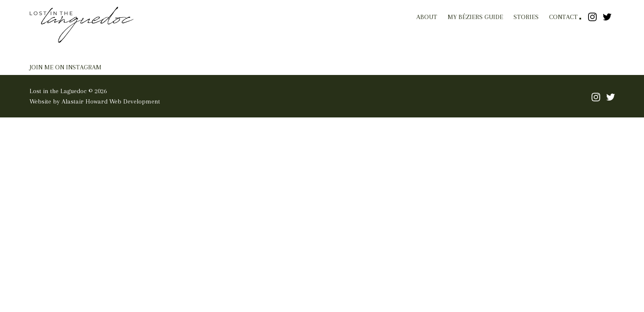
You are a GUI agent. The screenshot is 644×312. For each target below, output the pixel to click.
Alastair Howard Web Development (111, 101)
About (427, 17)
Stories (526, 17)
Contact (563, 17)
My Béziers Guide (475, 17)
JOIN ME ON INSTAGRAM (65, 67)
